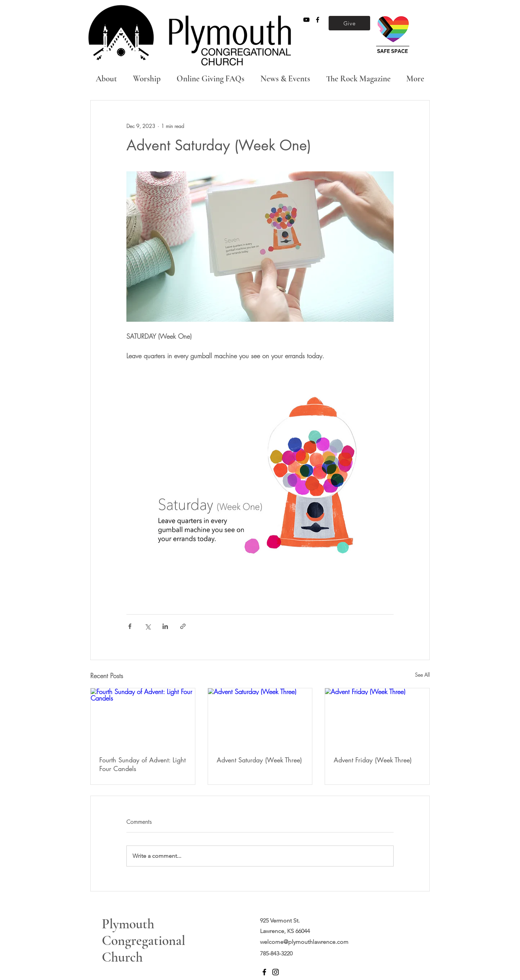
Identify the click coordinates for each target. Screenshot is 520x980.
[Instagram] (276, 972)
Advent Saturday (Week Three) (259, 760)
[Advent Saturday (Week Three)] (260, 718)
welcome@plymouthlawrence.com (304, 942)
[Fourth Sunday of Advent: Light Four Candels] (143, 718)
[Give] (349, 23)
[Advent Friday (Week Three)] (377, 718)
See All (422, 675)
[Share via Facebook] (130, 626)
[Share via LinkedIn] (165, 626)
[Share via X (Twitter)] (148, 626)
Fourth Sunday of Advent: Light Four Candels (142, 764)
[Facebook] (264, 972)
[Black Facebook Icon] (318, 20)
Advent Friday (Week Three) (373, 760)
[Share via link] (183, 626)
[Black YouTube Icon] (306, 20)
